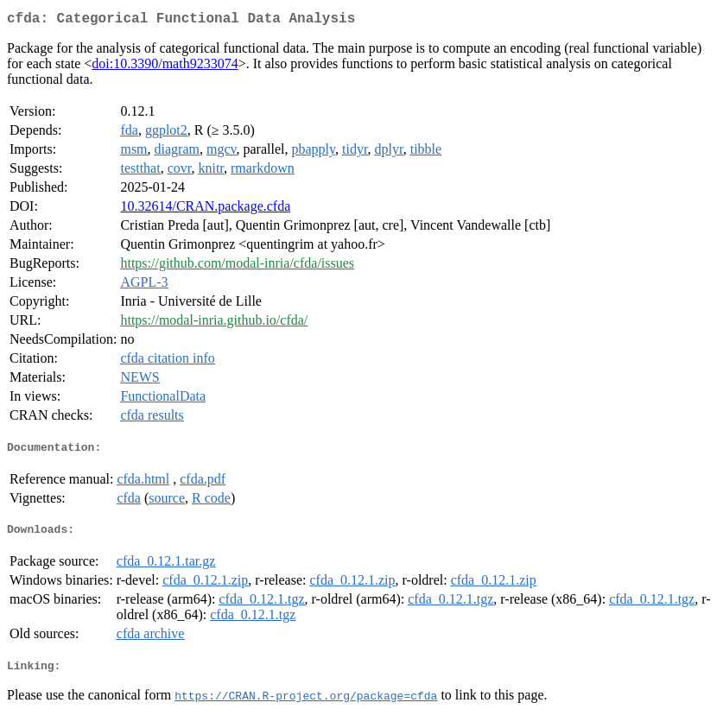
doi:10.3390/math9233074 (165, 67)
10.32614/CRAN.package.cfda (205, 209)
